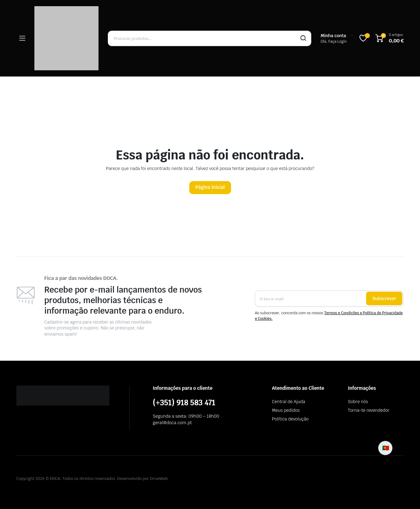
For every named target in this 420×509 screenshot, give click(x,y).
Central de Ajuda (289, 402)
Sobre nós (358, 402)
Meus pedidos (286, 410)
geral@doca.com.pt (172, 423)
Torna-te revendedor (369, 410)
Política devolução (290, 419)
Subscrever (384, 298)
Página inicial (210, 187)
